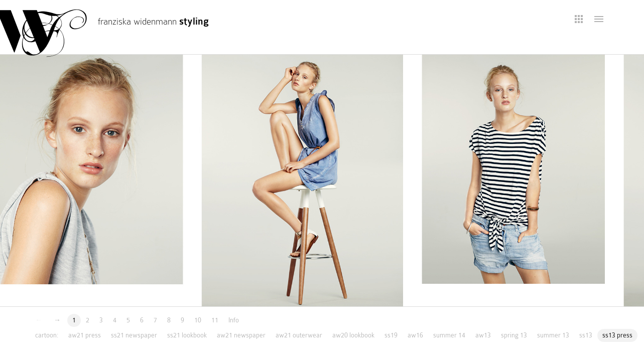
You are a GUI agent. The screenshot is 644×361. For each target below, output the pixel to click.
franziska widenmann (153, 22)
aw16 (415, 335)
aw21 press (85, 335)
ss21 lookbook (187, 335)
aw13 (483, 335)
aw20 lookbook (353, 335)
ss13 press (617, 335)
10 (198, 320)
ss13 (586, 335)
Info (234, 320)
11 (215, 320)
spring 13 (514, 335)
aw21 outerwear (299, 335)
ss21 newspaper (134, 335)
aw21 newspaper (241, 335)
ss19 (391, 335)
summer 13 (553, 335)
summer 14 (449, 335)
